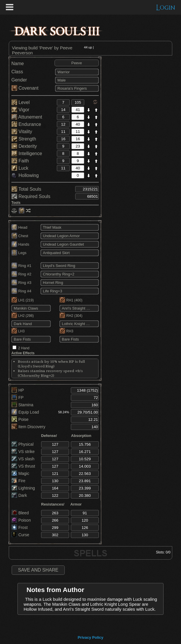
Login (166, 8)
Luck (20, 168)
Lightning (23, 488)
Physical (22, 444)
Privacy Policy (90, 637)
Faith (20, 161)
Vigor (20, 110)
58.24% (64, 412)
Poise (20, 419)
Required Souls (31, 196)
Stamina (22, 405)
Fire (18, 481)
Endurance (26, 124)
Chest (20, 236)
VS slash (23, 459)
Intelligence (27, 153)
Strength (24, 139)
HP (18, 390)
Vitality (22, 132)
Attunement (27, 117)
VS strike (23, 452)
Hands (20, 244)
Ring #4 (21, 291)
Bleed (20, 513)
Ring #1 (21, 266)
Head (19, 227)
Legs (19, 253)
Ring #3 (21, 283)
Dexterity (24, 146)
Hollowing (25, 175)
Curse (20, 535)
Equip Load (25, 412)
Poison (21, 520)
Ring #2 (21, 274)
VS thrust (23, 466)
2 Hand (24, 348)
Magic (20, 473)
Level (21, 102)
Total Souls (26, 189)
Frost (20, 527)
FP (17, 397)
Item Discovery (28, 427)
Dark (19, 495)
